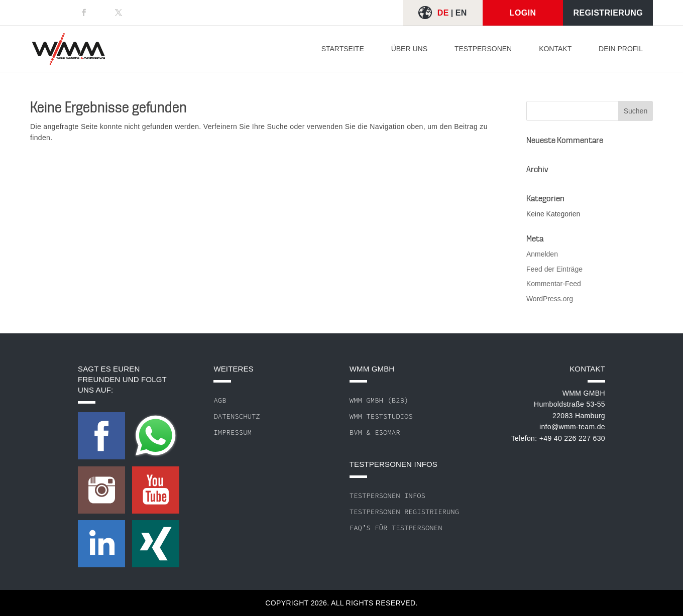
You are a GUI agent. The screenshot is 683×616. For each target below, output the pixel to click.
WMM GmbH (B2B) (379, 400)
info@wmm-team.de (572, 427)
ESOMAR (387, 432)
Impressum (233, 432)
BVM (356, 432)
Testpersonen (483, 49)
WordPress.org (550, 299)
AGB (220, 400)
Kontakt (555, 49)
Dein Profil (621, 49)
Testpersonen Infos (387, 496)
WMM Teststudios (381, 416)
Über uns (409, 49)
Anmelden (542, 254)
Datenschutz (237, 416)
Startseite (343, 49)
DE (443, 13)
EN (461, 13)
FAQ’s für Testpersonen (396, 528)
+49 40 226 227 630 (572, 438)
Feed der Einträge (554, 269)
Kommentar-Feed (554, 284)
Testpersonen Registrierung (404, 512)
